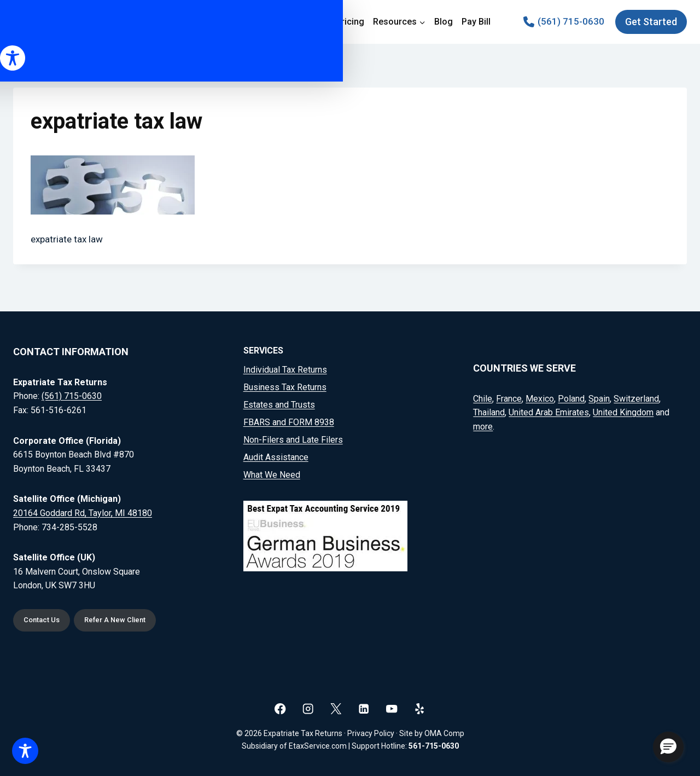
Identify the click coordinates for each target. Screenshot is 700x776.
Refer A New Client (126, 619)
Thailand (489, 410)
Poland (571, 396)
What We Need (272, 473)
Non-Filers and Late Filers (293, 438)
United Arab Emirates (549, 410)
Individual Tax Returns (285, 367)
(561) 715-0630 (72, 394)
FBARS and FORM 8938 (289, 420)
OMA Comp (444, 733)
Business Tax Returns (285, 385)
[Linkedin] (364, 708)
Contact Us (45, 619)
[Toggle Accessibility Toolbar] (25, 751)
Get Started (651, 22)
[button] (668, 747)
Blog (444, 22)
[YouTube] (392, 708)
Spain (599, 396)
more (483, 424)
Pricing (350, 22)
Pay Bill (476, 22)
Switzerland (636, 396)
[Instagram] (308, 708)
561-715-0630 (434, 746)
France (509, 396)
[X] (336, 708)
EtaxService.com (318, 746)
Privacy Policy (371, 733)
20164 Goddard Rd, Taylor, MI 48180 (83, 510)
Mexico (540, 396)
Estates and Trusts (279, 403)
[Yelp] (420, 708)
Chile (483, 396)
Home (221, 22)
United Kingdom (623, 410)
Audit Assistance (276, 455)
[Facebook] (280, 708)
